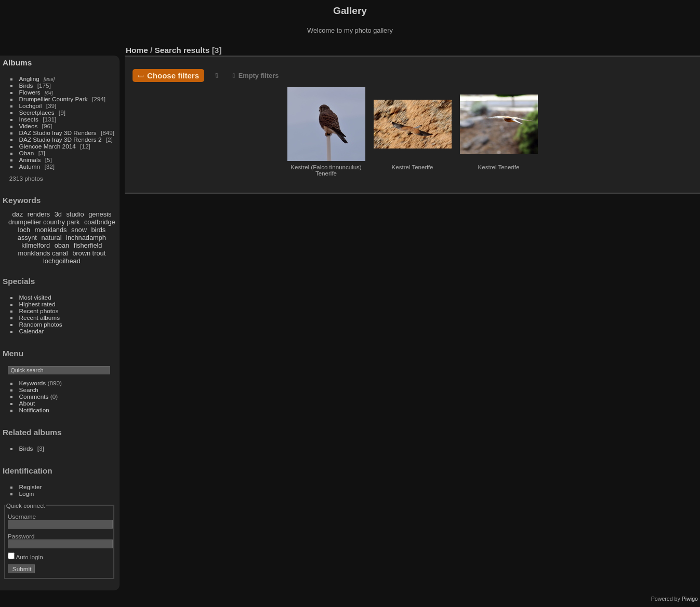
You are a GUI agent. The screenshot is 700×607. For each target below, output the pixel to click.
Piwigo (690, 599)
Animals (30, 160)
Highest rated (37, 304)
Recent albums (39, 318)
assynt (27, 238)
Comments (34, 396)
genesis (100, 214)
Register (31, 487)
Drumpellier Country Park (54, 99)
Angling (29, 79)
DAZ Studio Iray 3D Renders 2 (61, 139)
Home (137, 50)
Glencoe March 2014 (48, 146)
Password (21, 536)
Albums (17, 63)
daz (18, 214)
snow (79, 230)
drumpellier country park (44, 222)
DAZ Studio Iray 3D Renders (58, 133)
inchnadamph (86, 238)
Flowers (30, 92)
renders (39, 214)
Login (27, 494)
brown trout (89, 253)
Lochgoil (31, 106)
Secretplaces (37, 112)
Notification (34, 410)
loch (24, 230)
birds (98, 230)
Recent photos (39, 311)
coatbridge (100, 222)
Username (22, 516)
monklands (51, 230)
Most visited (35, 297)
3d (58, 214)
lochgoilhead (62, 261)
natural (51, 238)
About (27, 403)
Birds (26, 85)
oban (62, 245)
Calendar (32, 331)
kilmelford (36, 245)
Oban (27, 153)
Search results (182, 50)
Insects (29, 119)
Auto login (25, 557)
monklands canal (43, 253)
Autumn (30, 166)
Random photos (41, 324)
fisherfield (88, 245)
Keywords (33, 383)
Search (29, 390)
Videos (29, 126)
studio (75, 214)
